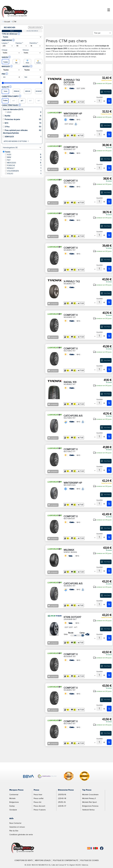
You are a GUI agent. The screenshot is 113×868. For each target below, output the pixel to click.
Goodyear (13, 810)
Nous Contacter (15, 823)
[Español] (89, 848)
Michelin (12, 798)
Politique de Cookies (89, 860)
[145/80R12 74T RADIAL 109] (109, 403)
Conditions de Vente (24, 860)
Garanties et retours (17, 827)
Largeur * (5, 43)
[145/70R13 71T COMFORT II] (109, 235)
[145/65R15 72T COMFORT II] (109, 336)
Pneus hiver (38, 795)
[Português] (96, 848)
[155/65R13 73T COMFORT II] (109, 168)
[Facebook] (100, 848)
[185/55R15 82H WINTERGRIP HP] (109, 504)
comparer (54, 102)
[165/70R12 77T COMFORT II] (109, 470)
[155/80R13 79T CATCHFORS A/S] (109, 604)
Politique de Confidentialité (65, 860)
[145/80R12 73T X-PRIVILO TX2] (109, 302)
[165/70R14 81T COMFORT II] (109, 537)
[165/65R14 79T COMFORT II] (109, 675)
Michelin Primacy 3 (89, 798)
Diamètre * (34, 43)
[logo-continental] (85, 776)
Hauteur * (19, 43)
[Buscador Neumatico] (8, 46)
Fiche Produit (106, 92)
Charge (5, 50)
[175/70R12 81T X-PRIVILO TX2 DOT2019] (109, 101)
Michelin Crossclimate (90, 795)
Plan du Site (14, 831)
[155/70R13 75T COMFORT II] (109, 369)
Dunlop (12, 806)
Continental (14, 795)
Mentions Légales (43, 860)
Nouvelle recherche (35, 27)
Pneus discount (39, 806)
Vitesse (26, 50)
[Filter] (103, 33)
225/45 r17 (62, 806)
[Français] (92, 848)
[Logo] (23, 848)
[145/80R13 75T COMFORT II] (109, 269)
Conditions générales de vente (21, 835)
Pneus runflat (39, 798)
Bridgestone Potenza (90, 806)
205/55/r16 (62, 795)
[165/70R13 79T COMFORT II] (109, 742)
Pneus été (38, 802)
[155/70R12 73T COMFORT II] (109, 201)
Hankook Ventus (88, 810)
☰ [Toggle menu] (109, 10)
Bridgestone (14, 802)
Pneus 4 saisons (40, 810)
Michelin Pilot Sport (90, 802)
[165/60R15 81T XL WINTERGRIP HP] (109, 134)
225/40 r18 (62, 798)
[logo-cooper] (69, 776)
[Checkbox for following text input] (49, 102)
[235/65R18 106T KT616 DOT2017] (109, 638)
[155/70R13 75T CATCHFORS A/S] (109, 436)
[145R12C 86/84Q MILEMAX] (109, 571)
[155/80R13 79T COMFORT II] (109, 709)
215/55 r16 (62, 802)
